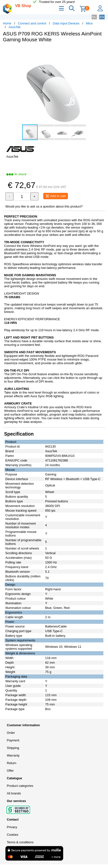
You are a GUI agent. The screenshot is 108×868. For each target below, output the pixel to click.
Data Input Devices (66, 23)
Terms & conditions (20, 842)
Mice (89, 23)
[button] (101, 51)
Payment (13, 740)
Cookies (13, 835)
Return (12, 763)
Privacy (12, 827)
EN (102, 17)
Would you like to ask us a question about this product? (44, 206)
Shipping (13, 748)
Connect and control (32, 23)
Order (11, 733)
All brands (14, 793)
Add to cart (56, 196)
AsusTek (14, 27)
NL (94, 17)
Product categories (20, 786)
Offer (10, 771)
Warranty (13, 755)
